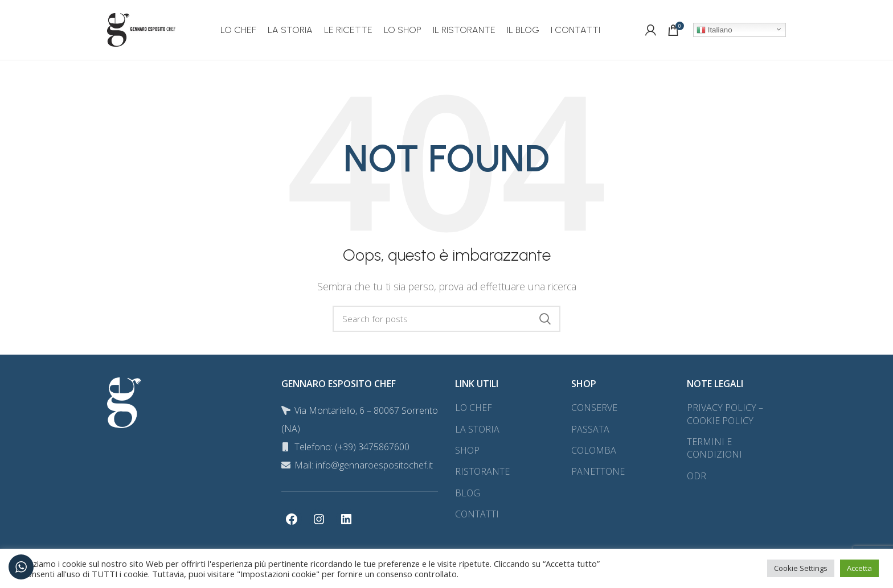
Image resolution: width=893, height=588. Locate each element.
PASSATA (590, 429)
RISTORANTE (482, 471)
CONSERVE (594, 408)
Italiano (714, 30)
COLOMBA (594, 450)
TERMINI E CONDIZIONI (714, 448)
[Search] (446, 319)
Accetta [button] (859, 568)
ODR (697, 476)
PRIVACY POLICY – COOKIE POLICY (725, 414)
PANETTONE (598, 471)
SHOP (467, 450)
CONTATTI (477, 514)
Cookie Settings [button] (801, 568)
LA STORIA (477, 429)
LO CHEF (474, 408)
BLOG (468, 493)
